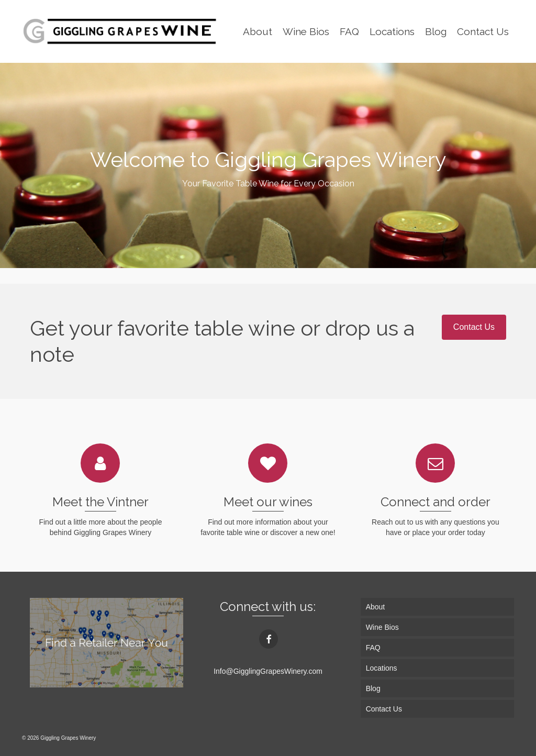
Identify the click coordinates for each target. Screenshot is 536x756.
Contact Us (474, 327)
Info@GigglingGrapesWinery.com (268, 671)
